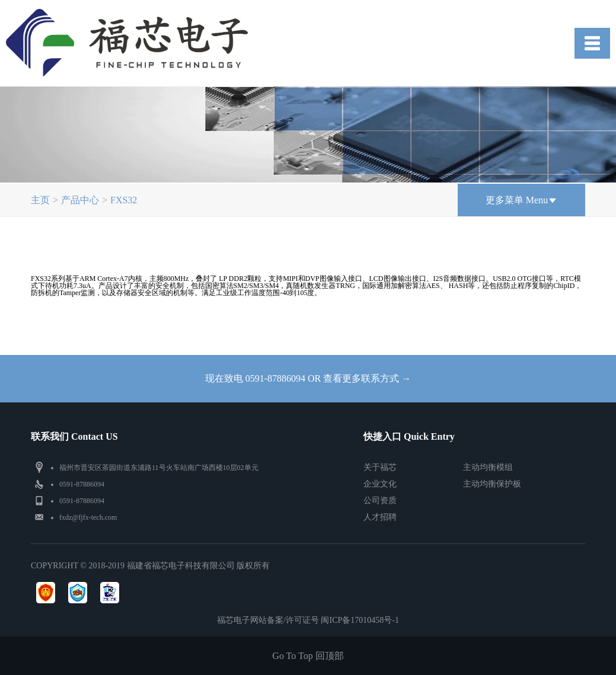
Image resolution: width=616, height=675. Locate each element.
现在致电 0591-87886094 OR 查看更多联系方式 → (308, 378)
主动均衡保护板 (492, 484)
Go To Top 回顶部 (308, 656)
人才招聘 (380, 517)
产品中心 (80, 200)
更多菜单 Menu (521, 200)
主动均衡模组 (488, 467)
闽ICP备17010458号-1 (360, 620)
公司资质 (380, 500)
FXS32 (124, 200)
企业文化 (380, 484)
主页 (40, 200)
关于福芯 (380, 467)
